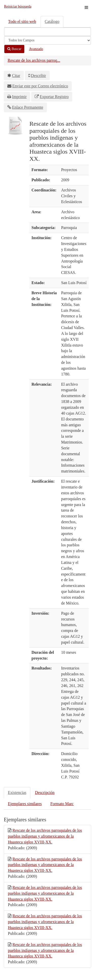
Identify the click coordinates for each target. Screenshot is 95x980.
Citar (16, 76)
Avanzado (36, 49)
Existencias (17, 793)
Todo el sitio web (22, 21)
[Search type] (48, 40)
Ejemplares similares (25, 804)
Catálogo (52, 21)
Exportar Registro (54, 97)
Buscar (14, 49)
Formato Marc (62, 804)
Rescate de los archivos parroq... (34, 60)
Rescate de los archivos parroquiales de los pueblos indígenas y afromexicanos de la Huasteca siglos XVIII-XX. (45, 836)
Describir (39, 76)
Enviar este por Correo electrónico (40, 86)
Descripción (45, 793)
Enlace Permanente (28, 107)
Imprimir (20, 97)
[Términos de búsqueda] (48, 32)
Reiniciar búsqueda (18, 6)
